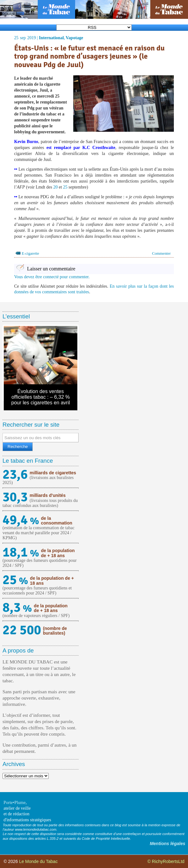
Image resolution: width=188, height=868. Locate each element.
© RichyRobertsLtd (166, 861)
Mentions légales (167, 844)
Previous (13, 363)
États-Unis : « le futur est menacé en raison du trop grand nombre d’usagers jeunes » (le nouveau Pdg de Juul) (89, 56)
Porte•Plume (14, 803)
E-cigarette (30, 253)
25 (65, 187)
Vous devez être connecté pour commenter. (52, 277)
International (51, 38)
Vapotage (75, 38)
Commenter (161, 253)
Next (68, 363)
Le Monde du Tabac (39, 861)
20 (55, 187)
